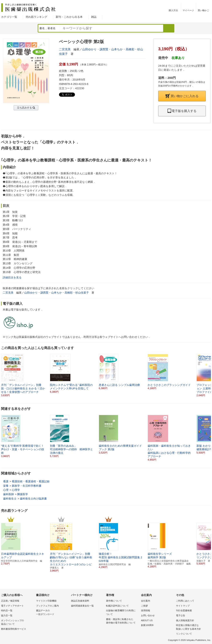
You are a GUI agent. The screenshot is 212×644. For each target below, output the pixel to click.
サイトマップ (183, 606)
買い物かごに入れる (182, 96)
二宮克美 (65, 49)
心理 (6, 490)
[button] (208, 374)
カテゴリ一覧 (9, 17)
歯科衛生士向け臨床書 (33, 499)
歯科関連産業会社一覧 (82, 606)
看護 (6, 481)
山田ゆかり (89, 49)
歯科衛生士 (10, 499)
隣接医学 (23, 494)
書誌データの (52, 613)
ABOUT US (147, 620)
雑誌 (94, 17)
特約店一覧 (7, 610)
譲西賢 (104, 49)
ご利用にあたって (185, 601)
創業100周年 (147, 625)
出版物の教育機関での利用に (122, 613)
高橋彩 (130, 49)
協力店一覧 (7, 615)
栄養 (6, 486)
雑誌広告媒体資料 (80, 601)
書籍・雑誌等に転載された (122, 621)
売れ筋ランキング (36, 17)
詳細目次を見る (12, 277)
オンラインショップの (17, 623)
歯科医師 (8, 494)
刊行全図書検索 (184, 610)
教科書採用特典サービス (14, 629)
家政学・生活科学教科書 (27, 486)
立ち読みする (24, 108)
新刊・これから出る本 (69, 17)
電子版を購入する (182, 111)
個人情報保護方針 (185, 620)
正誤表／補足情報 (10, 601)
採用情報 (146, 610)
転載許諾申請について (117, 606)
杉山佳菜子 (82, 293)
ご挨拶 (144, 606)
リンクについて (184, 634)
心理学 (16, 490)
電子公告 (181, 615)
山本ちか (117, 49)
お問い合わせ (148, 615)
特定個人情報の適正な (192, 627)
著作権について (114, 601)
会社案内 (146, 601)
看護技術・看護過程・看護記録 (31, 481)
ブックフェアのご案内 (47, 606)
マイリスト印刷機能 (46, 601)
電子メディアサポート (12, 606)
